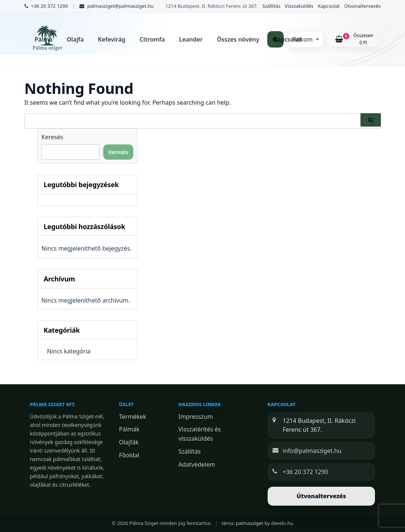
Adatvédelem (197, 464)
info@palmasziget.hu (312, 451)
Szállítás (272, 6)
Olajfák (129, 442)
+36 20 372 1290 (306, 472)
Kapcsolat (329, 6)
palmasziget (249, 523)
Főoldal (129, 455)
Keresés (53, 137)
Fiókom (303, 39)
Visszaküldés (299, 6)
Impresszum (196, 417)
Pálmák (129, 429)
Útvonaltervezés (362, 6)
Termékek (133, 417)
